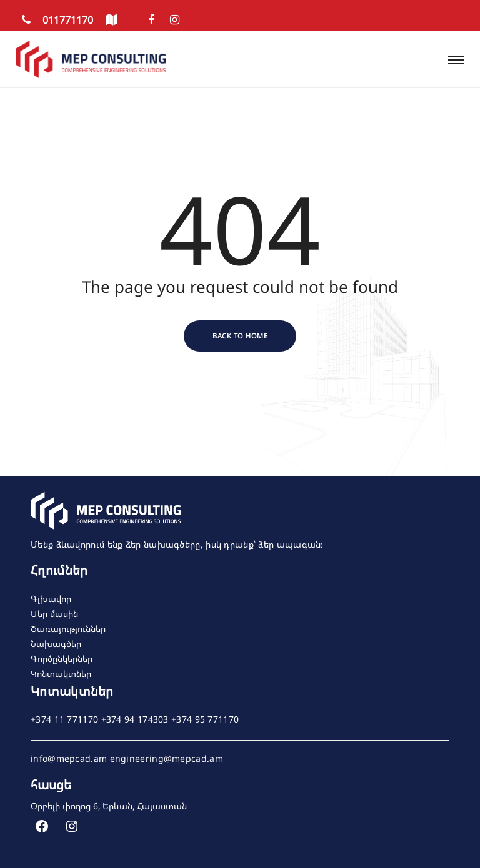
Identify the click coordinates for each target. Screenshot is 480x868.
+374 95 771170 (205, 719)
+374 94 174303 (135, 719)
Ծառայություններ (68, 629)
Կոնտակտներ (61, 673)
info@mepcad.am (69, 759)
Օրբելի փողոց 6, (66, 806)
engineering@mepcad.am (167, 759)
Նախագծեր (56, 644)
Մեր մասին (54, 614)
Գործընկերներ (62, 658)
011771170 (54, 20)
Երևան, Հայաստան (145, 806)
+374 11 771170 (64, 719)
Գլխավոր (51, 599)
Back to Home (240, 336)
